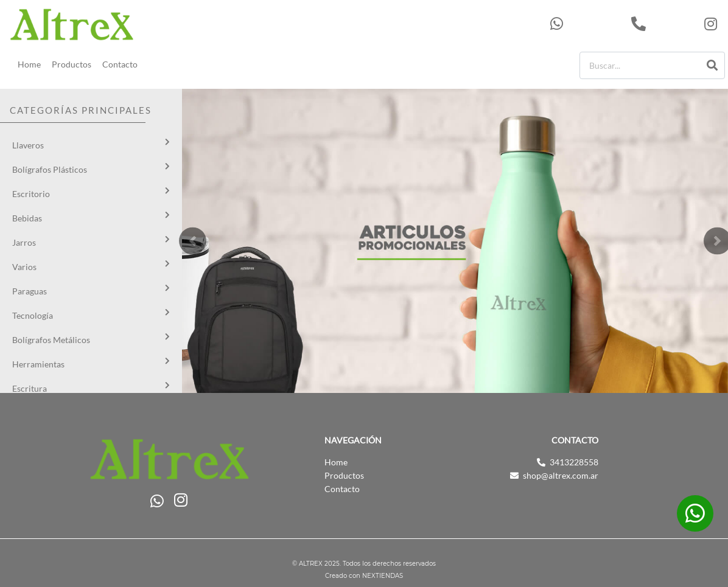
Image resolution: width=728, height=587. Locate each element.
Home (29, 64)
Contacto (120, 64)
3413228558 (665, 24)
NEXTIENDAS (383, 576)
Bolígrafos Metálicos (51, 340)
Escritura (30, 388)
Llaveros (28, 145)
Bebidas (27, 218)
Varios (24, 267)
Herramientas (38, 364)
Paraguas (30, 291)
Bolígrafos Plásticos (50, 169)
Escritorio (31, 194)
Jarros (24, 242)
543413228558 (588, 24)
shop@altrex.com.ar (561, 475)
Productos (72, 64)
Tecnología (33, 315)
